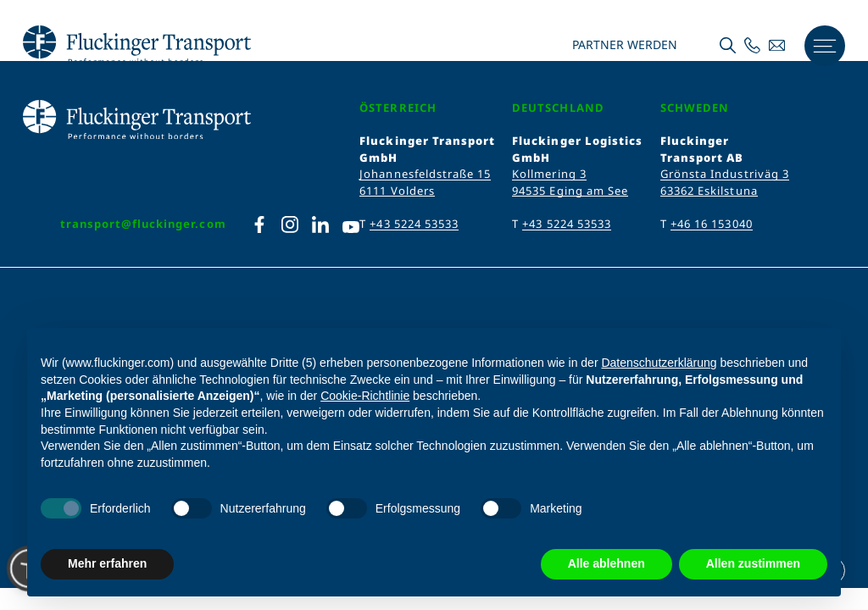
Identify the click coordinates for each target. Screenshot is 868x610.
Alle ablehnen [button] (606, 563)
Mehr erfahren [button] (107, 563)
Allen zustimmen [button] (753, 563)
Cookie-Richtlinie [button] (365, 396)
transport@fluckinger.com (143, 224)
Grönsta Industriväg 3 (725, 174)
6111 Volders (397, 191)
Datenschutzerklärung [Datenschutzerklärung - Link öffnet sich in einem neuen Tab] (659, 363)
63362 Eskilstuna (709, 191)
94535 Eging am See (570, 191)
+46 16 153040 (712, 224)
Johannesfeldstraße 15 (425, 174)
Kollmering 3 (549, 174)
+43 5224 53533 (414, 224)
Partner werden (623, 45)
